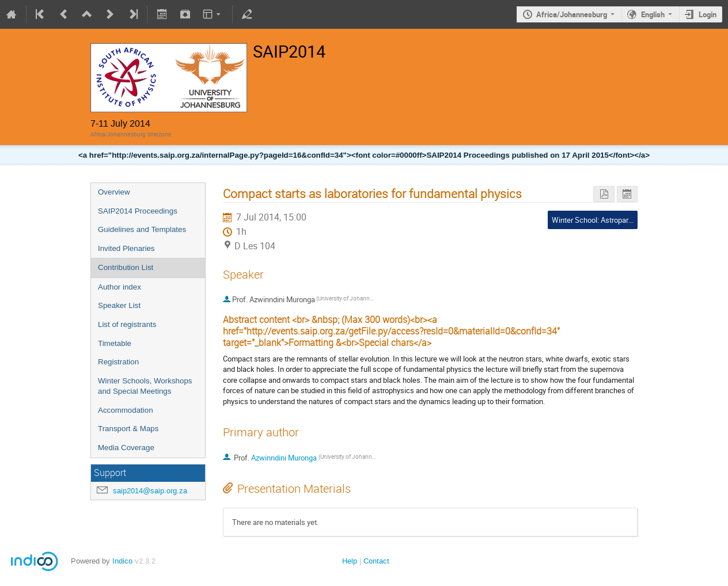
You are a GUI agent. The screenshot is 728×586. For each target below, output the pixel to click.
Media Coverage (126, 448)
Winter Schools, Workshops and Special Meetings (145, 386)
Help (350, 561)
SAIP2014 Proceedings (138, 211)
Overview (114, 192)
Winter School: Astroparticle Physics (611, 220)
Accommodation (126, 410)
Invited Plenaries (126, 248)
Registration (118, 362)
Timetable (115, 343)
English (653, 14)
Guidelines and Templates (142, 229)
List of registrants (127, 324)
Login (708, 14)
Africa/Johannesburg (572, 14)
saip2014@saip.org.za (150, 491)
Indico (122, 561)
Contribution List (126, 267)
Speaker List (119, 305)
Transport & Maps (128, 429)
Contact (376, 561)
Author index (120, 287)
